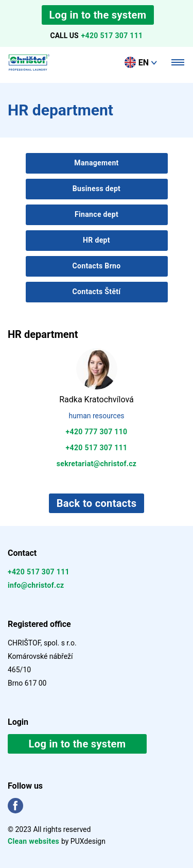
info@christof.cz (36, 585)
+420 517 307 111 (112, 36)
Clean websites (34, 841)
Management (96, 163)
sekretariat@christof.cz (97, 464)
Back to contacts (97, 503)
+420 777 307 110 (97, 432)
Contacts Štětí (96, 292)
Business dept (97, 189)
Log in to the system (98, 15)
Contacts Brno (96, 266)
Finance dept (97, 214)
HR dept (97, 240)
